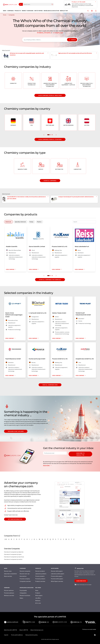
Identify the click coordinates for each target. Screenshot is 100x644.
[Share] (88, 11)
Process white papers (57, 576)
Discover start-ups (25, 574)
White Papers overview (57, 581)
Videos (21, 598)
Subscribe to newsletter (80, 454)
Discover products (40, 571)
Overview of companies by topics (13, 554)
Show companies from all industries (50, 95)
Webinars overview (9, 595)
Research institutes (25, 595)
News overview (8, 576)
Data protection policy (32, 635)
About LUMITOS (24, 630)
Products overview (40, 581)
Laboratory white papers (58, 574)
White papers (39, 595)
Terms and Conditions (17, 635)
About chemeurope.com (37, 630)
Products (38, 593)
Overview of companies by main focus (14, 557)
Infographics (23, 593)
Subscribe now (81, 581)
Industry (41, 33)
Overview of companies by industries (14, 552)
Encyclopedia (23, 590)
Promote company (25, 579)
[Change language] (92, 11)
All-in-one (38, 603)
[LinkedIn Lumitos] (95, 635)
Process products (40, 576)
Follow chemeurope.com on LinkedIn (83, 585)
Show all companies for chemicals (50, 280)
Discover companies (25, 571)
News (37, 590)
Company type (59, 33)
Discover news (8, 571)
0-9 (6, 539)
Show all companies (50, 181)
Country (48, 33)
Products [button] (18, 11)
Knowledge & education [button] (51, 11)
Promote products (40, 579)
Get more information (15, 519)
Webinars (38, 601)
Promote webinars (9, 593)
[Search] (52, 4)
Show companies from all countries (50, 139)
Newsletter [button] (64, 11)
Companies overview (25, 581)
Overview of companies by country (13, 559)
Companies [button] (11, 11)
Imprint (6, 635)
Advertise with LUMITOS (11, 630)
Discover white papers (57, 571)
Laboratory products (41, 574)
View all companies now (50, 385)
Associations (23, 576)
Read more (48, 466)
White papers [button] (39, 11)
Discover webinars (9, 590)
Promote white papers (57, 579)
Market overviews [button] (28, 11)
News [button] (5, 11)
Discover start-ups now (16, 431)
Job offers (38, 598)
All (20, 4)
